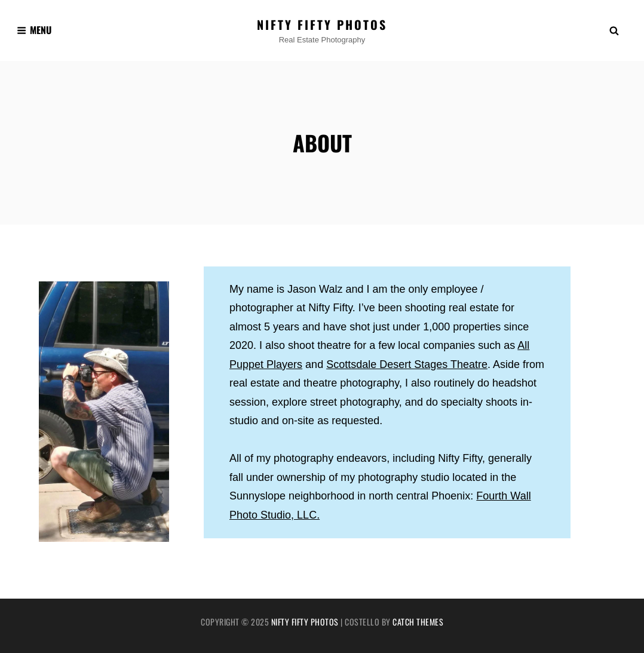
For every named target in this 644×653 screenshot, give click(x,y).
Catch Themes (418, 622)
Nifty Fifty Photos (322, 24)
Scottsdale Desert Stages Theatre (407, 364)
